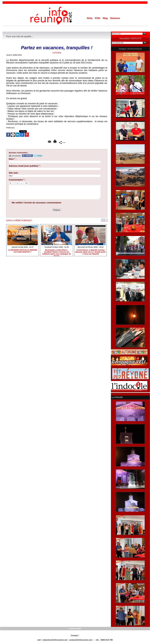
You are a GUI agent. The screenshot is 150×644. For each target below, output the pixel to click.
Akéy (90, 18)
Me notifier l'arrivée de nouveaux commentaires (37, 203)
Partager (62, 142)
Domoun (115, 18)
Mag (106, 18)
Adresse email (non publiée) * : (25, 166)
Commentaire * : (17, 180)
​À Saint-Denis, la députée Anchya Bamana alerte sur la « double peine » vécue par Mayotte (91, 252)
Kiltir (98, 18)
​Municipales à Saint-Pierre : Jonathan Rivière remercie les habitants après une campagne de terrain (57, 252)
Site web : (14, 173)
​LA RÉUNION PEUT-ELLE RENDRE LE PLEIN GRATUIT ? (23, 251)
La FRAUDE (117, 397)
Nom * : (13, 159)
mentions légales (75, 628)
